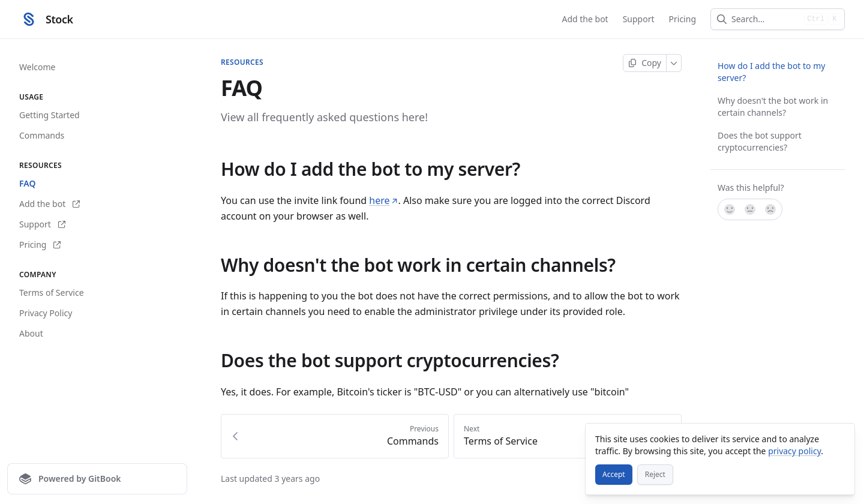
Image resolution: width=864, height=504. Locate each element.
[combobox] (765, 19)
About (31, 333)
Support (639, 19)
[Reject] (655, 475)
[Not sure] (750, 209)
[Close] (840, 438)
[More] (674, 63)
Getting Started (49, 115)
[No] (771, 209)
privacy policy (794, 451)
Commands (42, 135)
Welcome (37, 67)
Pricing (682, 19)
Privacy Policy (46, 313)
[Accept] (614, 475)
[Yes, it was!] (729, 209)
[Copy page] (645, 63)
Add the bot (585, 19)
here (383, 200)
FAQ (27, 183)
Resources (242, 62)
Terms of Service (52, 292)
